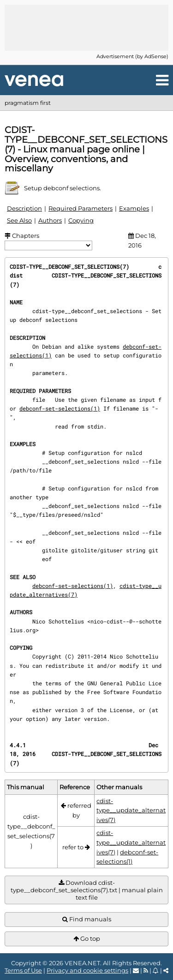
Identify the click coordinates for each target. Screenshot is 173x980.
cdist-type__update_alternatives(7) (131, 811)
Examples (134, 208)
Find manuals (87, 919)
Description (24, 208)
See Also (19, 220)
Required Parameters (81, 208)
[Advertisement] (87, 28)
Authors (50, 220)
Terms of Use (23, 970)
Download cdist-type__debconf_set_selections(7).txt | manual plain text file (87, 890)
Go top (87, 939)
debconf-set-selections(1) (60, 408)
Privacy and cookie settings (87, 970)
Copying (81, 220)
